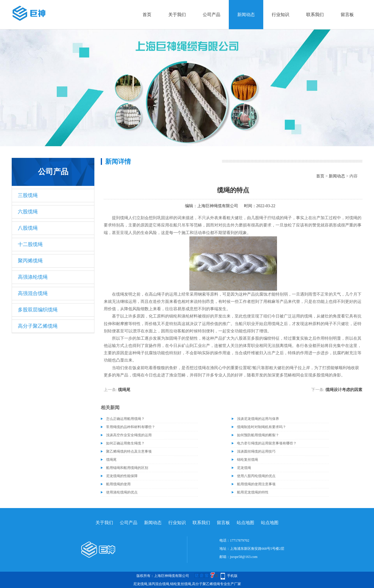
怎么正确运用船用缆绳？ (125, 419)
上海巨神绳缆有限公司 (218, 206)
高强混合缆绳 (33, 293)
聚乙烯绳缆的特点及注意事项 (129, 451)
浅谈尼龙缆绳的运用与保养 (258, 419)
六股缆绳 (28, 212)
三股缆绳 (28, 195)
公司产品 (212, 15)
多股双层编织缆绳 (38, 310)
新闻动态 (246, 15)
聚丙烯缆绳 (30, 261)
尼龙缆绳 (244, 468)
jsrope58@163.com (244, 557)
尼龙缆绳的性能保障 (122, 476)
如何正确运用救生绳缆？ (125, 443)
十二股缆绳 (30, 244)
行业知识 (280, 15)
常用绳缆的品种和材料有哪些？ (131, 427)
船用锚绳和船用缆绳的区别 (127, 468)
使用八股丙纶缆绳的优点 (256, 476)
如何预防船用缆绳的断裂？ (258, 435)
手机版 (232, 576)
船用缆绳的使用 (118, 484)
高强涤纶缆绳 (33, 277)
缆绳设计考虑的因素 (344, 390)
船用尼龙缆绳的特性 (253, 492)
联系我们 (315, 15)
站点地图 (245, 523)
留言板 (347, 15)
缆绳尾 (124, 390)
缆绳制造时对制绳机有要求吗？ (262, 427)
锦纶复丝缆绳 (247, 460)
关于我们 (177, 15)
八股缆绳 (28, 228)
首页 (147, 15)
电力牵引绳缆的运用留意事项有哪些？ (267, 443)
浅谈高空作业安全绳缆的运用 (129, 435)
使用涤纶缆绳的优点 (122, 492)
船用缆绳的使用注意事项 (256, 484)
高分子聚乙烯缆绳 (38, 326)
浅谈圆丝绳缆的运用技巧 (256, 451)
